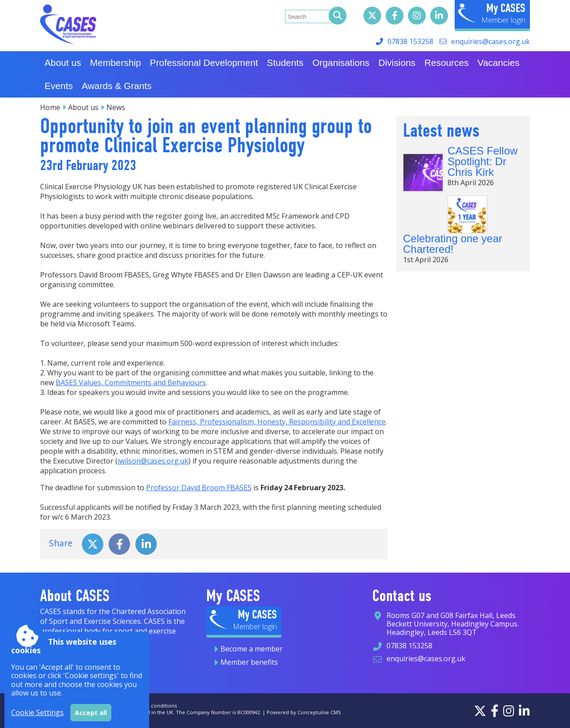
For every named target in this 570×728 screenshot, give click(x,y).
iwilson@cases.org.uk (153, 461)
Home (50, 107)
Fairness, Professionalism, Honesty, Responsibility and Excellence (277, 422)
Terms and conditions (150, 706)
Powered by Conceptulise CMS (304, 712)
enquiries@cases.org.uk (491, 41)
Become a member (252, 649)
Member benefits (249, 662)
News (116, 107)
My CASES (506, 8)
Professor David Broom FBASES (199, 488)
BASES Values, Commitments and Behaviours (131, 382)
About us (83, 107)
